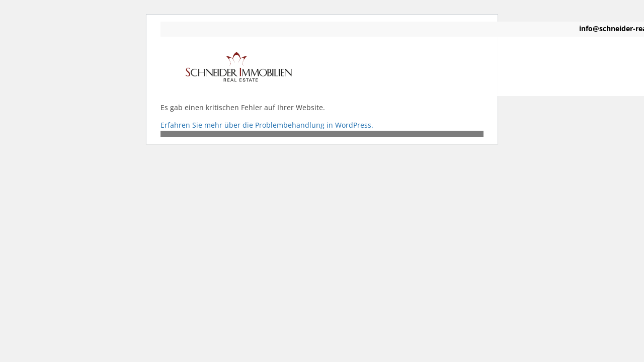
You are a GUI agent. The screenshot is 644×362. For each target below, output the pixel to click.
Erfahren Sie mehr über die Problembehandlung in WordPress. (267, 125)
